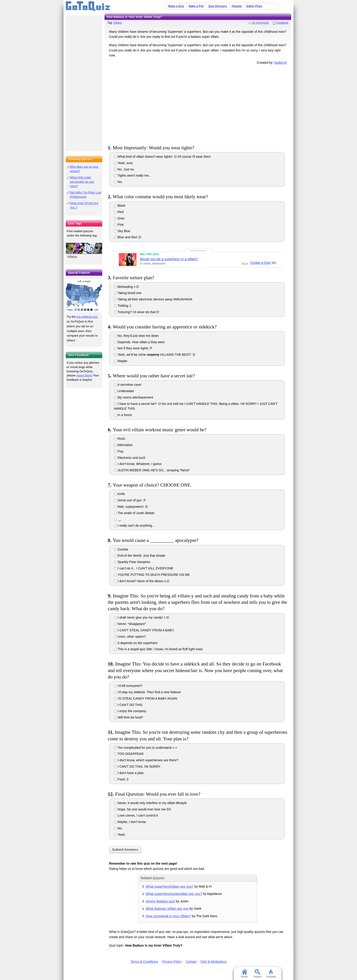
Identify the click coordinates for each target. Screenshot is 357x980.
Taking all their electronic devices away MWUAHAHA (153, 299)
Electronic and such (130, 458)
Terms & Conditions (144, 962)
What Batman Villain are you (167, 908)
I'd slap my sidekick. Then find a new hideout (147, 692)
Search (258, 974)
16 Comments (260, 23)
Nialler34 (280, 63)
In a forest (123, 415)
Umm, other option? (130, 637)
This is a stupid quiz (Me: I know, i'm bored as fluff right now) (158, 649)
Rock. (120, 439)
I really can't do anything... (134, 526)
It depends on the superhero (136, 643)
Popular (237, 6)
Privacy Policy (172, 962)
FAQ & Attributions (214, 962)
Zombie (121, 549)
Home (244, 974)
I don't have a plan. (129, 773)
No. (118, 182)
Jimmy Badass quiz (160, 901)
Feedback (282, 23)
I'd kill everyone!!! (128, 686)
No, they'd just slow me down (136, 336)
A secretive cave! (128, 385)
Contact (191, 962)
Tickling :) (122, 306)
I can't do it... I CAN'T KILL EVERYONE (144, 568)
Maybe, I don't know (130, 822)
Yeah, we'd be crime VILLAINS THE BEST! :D (155, 355)
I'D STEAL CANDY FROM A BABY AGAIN (145, 698)
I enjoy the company (130, 711)
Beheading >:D (126, 287)
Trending (271, 974)
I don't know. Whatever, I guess (138, 464)
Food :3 (121, 779)
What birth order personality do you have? (82, 182)
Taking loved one (128, 293)
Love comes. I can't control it (136, 815)
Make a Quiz (176, 6)
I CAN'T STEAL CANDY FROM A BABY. (144, 630)
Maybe (121, 361)
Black (120, 206)
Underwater (124, 391)
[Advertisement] (198, 104)
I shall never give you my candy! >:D (141, 617)
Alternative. (124, 445)
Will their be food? (129, 717)
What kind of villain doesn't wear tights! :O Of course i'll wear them (162, 157)
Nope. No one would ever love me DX (142, 809)
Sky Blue (122, 231)
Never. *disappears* (130, 624)
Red (119, 212)
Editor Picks (254, 6)
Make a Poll (196, 6)
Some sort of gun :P (130, 500)
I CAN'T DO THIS (128, 705)
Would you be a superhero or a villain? (169, 259)
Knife (119, 494)
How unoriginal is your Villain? (168, 916)
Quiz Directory (218, 6)
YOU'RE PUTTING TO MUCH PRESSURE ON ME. (152, 575)
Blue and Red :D (127, 237)
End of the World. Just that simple (140, 556)
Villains (117, 23)
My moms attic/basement (134, 397)
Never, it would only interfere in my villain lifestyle (150, 803)
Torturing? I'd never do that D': (137, 312)
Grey (119, 218)
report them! (84, 375)
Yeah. (120, 835)
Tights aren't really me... (133, 175)
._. (117, 519)
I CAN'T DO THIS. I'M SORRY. (137, 767)
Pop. (119, 451)
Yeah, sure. (124, 163)
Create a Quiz (260, 263)
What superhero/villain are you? (170, 886)
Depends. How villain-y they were (139, 342)
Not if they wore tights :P (133, 348)
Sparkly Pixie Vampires (132, 562)
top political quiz (87, 317)
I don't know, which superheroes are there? (146, 760)
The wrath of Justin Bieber (134, 513)
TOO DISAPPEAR (129, 754)
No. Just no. (124, 169)
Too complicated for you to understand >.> (145, 748)
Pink (119, 225)
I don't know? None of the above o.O (142, 581)
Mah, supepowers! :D (131, 507)
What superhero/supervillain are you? (174, 894)
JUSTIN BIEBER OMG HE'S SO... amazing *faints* (152, 470)
